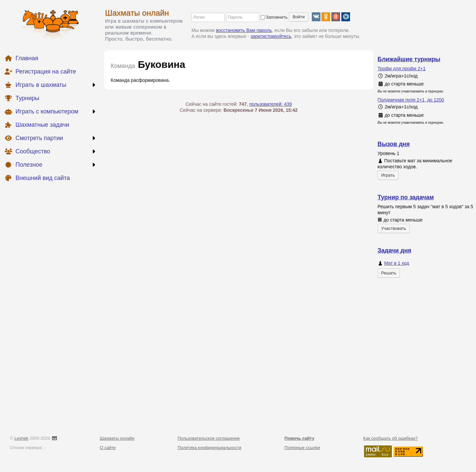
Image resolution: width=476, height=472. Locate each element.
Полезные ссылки (302, 448)
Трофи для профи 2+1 (402, 69)
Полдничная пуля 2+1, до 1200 (411, 100)
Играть (388, 175)
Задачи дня (395, 250)
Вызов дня (394, 144)
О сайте (108, 448)
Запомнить (274, 17)
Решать (389, 273)
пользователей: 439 (271, 104)
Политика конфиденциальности (209, 448)
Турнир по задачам (406, 197)
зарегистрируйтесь (271, 36)
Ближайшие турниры (409, 59)
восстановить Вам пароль (244, 30)
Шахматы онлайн (137, 13)
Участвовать (394, 228)
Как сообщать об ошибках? (391, 438)
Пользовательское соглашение (209, 438)
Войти (298, 17)
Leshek (21, 438)
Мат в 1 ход (397, 263)
